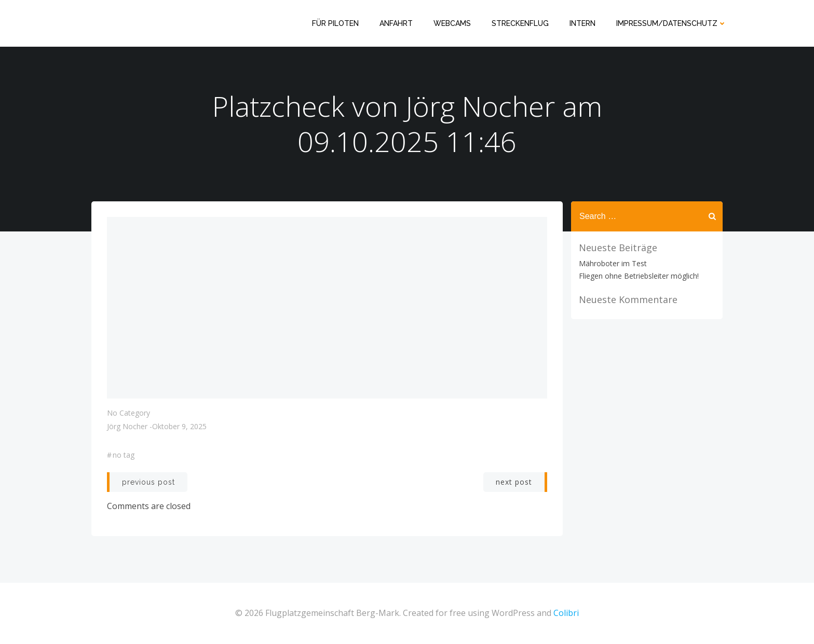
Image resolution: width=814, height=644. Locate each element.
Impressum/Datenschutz (671, 23)
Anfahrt (396, 23)
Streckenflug (520, 23)
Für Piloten (335, 23)
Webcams (452, 23)
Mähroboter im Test (613, 263)
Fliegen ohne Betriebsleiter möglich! (639, 276)
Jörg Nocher (127, 426)
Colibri (566, 613)
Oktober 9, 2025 (179, 426)
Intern (582, 23)
